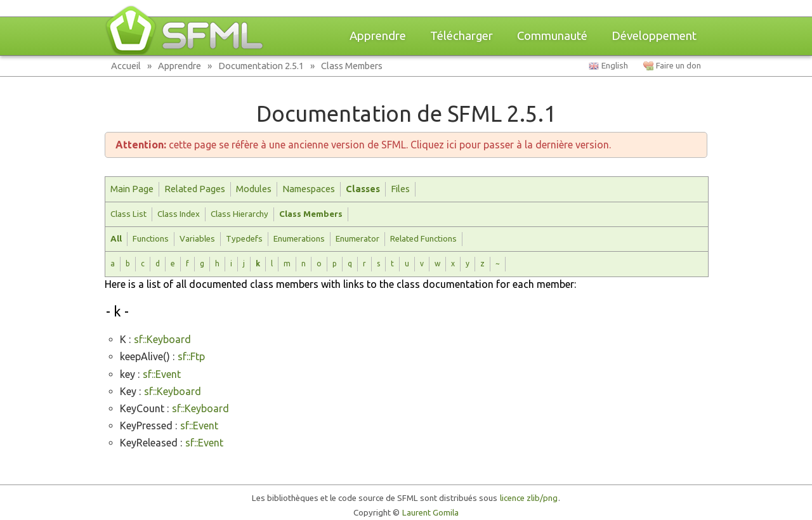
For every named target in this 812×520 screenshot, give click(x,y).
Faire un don (678, 66)
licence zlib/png (529, 498)
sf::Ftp (191, 356)
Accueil (126, 66)
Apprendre (378, 36)
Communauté (552, 36)
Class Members (352, 66)
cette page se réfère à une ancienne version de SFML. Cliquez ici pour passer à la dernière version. (363, 145)
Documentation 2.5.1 (261, 66)
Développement (654, 36)
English (615, 66)
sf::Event (162, 374)
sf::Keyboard (162, 339)
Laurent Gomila (430, 513)
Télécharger (462, 36)
